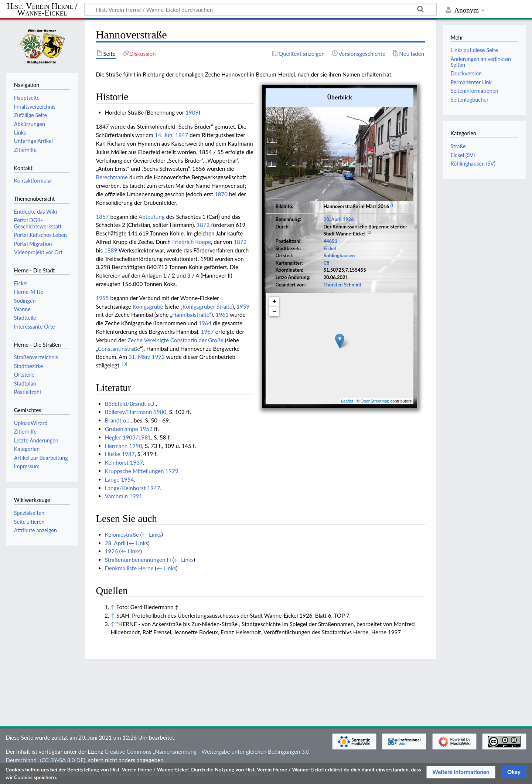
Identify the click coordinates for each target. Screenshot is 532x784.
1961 (222, 315)
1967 (207, 332)
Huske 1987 (120, 454)
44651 (330, 241)
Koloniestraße (122, 534)
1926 (348, 219)
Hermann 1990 (124, 446)
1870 (221, 194)
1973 (158, 357)
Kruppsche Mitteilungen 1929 (142, 471)
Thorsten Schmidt (342, 285)
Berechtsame (112, 177)
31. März (139, 357)
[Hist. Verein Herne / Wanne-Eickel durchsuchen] (260, 9)
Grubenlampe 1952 (129, 429)
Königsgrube (148, 306)
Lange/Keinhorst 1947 (133, 488)
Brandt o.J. (118, 420)
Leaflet (347, 401)
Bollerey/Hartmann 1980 (136, 412)
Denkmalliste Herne (129, 568)
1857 (102, 217)
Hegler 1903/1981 (128, 437)
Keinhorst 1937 (124, 462)
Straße (458, 146)
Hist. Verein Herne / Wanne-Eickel (42, 10)
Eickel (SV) (463, 155)
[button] (461, 772)
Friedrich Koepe (192, 242)
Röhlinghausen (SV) (473, 164)
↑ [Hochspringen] (112, 607)
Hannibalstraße (191, 315)
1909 (192, 112)
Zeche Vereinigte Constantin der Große (176, 340)
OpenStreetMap (375, 401)
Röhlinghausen (339, 255)
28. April (332, 219)
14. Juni (164, 135)
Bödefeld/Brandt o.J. (130, 404)
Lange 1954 (120, 479)
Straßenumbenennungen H (138, 560)
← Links (152, 534)
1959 (243, 306)
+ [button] (274, 302)
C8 (326, 263)
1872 (203, 225)
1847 (182, 135)
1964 (205, 323)
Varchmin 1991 (124, 496)
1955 (102, 298)
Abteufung (152, 217)
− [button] (274, 312)
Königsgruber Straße (207, 306)
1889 (111, 250)
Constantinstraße (119, 349)
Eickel (330, 248)
